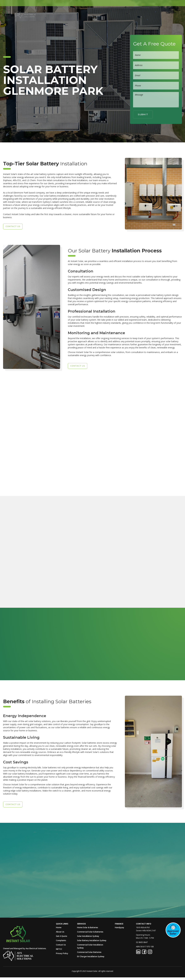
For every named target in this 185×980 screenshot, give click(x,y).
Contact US (13, 226)
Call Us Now (23, 880)
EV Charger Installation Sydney (91, 956)
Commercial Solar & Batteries (90, 932)
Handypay (119, 927)
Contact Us (61, 945)
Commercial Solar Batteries (89, 952)
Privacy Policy (62, 953)
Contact (149, 14)
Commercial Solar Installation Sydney (90, 946)
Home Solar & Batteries (88, 927)
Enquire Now (26, 601)
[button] (93, 15)
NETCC (59, 949)
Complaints (61, 940)
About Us (75, 14)
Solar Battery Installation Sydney (92, 940)
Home (61, 14)
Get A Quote (131, 14)
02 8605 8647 (169, 14)
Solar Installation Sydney (88, 936)
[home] (14, 15)
